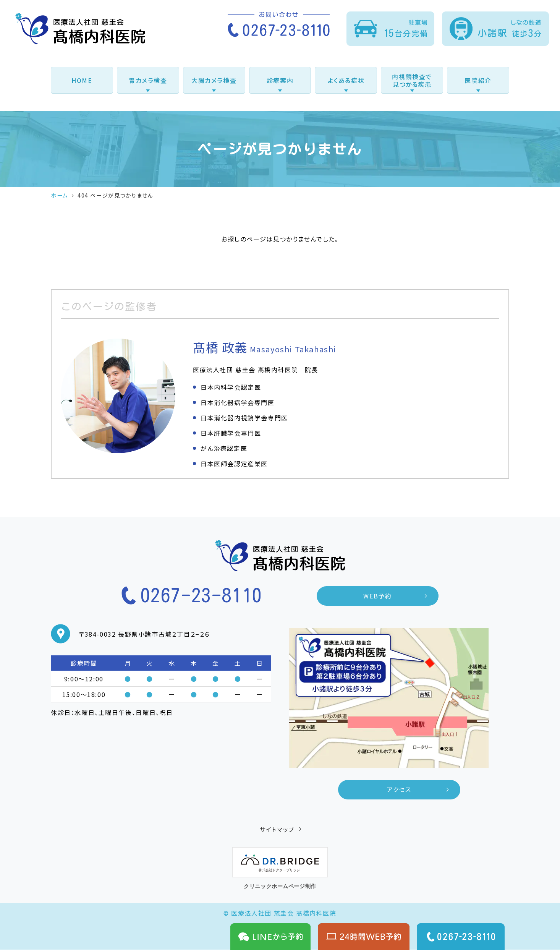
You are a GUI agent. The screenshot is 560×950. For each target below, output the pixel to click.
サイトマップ (277, 830)
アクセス (399, 790)
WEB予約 (378, 596)
